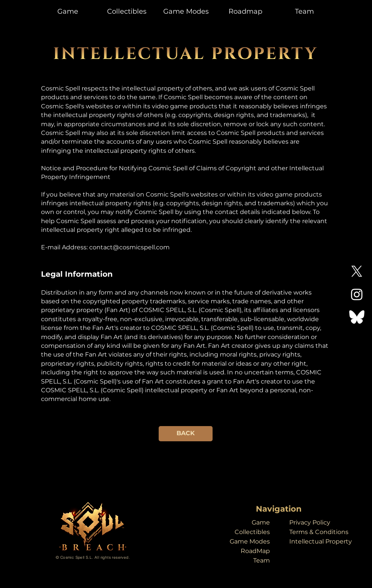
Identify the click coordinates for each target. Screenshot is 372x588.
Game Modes (250, 541)
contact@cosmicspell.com (129, 247)
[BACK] (186, 434)
